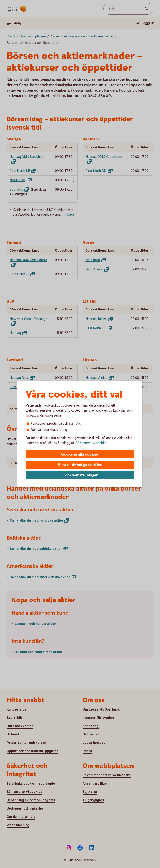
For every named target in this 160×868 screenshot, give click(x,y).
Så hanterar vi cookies (91, 443)
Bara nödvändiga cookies (80, 465)
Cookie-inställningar (80, 475)
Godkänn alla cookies (80, 454)
